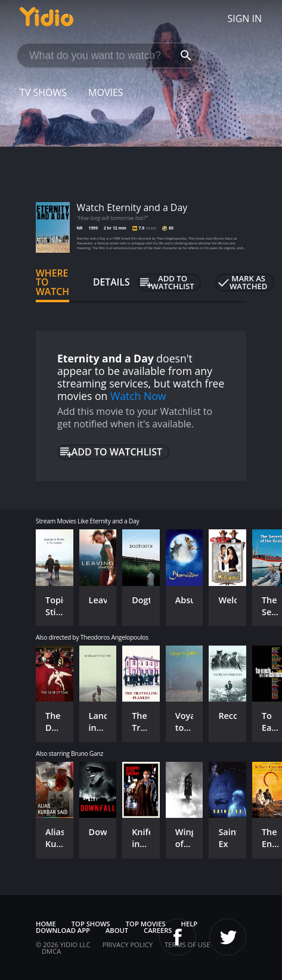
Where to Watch (52, 283)
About (117, 930)
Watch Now (138, 396)
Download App (63, 930)
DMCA (51, 951)
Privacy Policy (128, 945)
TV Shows (43, 92)
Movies (106, 92)
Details (111, 282)
